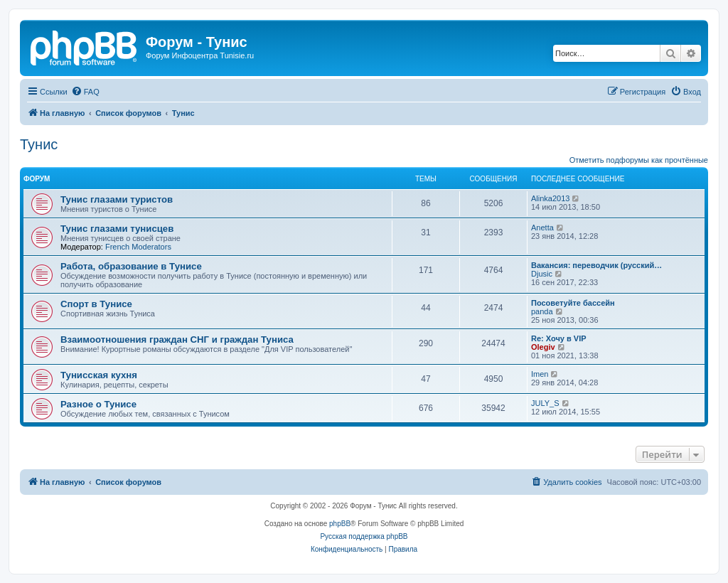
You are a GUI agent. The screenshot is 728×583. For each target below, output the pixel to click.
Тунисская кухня (99, 375)
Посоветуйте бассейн (573, 303)
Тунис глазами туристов (117, 199)
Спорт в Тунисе (96, 304)
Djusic (542, 274)
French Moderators (138, 247)
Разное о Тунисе (98, 404)
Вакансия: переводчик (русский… (596, 265)
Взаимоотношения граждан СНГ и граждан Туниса (177, 339)
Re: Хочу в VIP (559, 338)
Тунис (39, 144)
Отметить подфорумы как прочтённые (639, 160)
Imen (540, 374)
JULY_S (545, 403)
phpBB (340, 524)
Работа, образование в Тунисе (131, 266)
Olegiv (543, 347)
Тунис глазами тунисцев (117, 229)
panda (542, 311)
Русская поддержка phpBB (364, 536)
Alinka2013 (550, 198)
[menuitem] (85, 92)
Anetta (542, 228)
